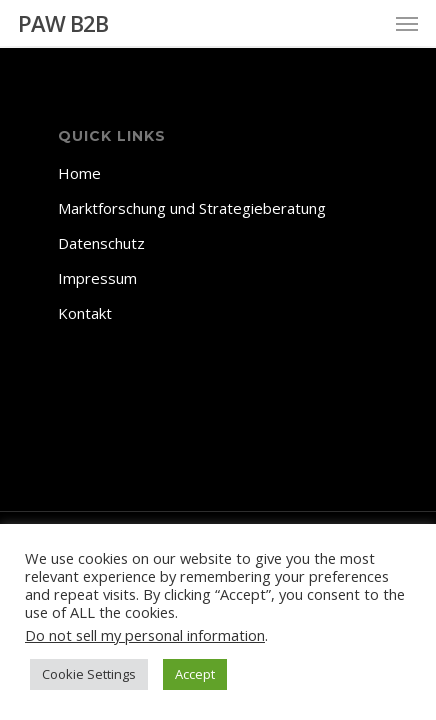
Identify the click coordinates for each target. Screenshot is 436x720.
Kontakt (85, 313)
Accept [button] (195, 674)
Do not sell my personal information (145, 635)
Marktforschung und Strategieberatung (192, 208)
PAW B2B (63, 23)
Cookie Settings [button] (89, 674)
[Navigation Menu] (407, 23)
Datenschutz (101, 243)
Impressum (97, 278)
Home (79, 173)
